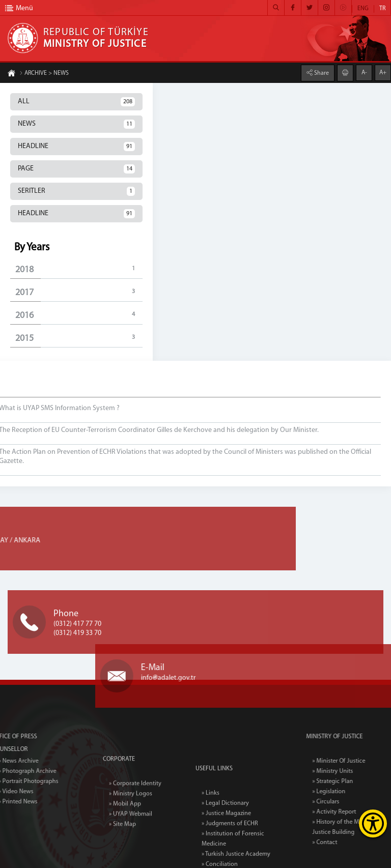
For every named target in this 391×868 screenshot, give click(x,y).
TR (382, 9)
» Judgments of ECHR (230, 859)
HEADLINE (76, 147)
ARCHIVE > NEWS (44, 74)
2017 (79, 292)
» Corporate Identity (135, 808)
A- (364, 72)
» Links (211, 828)
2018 (79, 269)
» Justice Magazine (226, 849)
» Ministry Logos (131, 819)
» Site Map (122, 849)
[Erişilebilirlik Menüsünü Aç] (373, 823)
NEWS (76, 124)
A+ (383, 72)
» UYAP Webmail (131, 839)
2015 (79, 338)
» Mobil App (125, 829)
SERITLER (76, 191)
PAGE (76, 169)
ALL (76, 102)
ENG (363, 9)
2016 (79, 315)
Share (321, 73)
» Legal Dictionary (225, 838)
